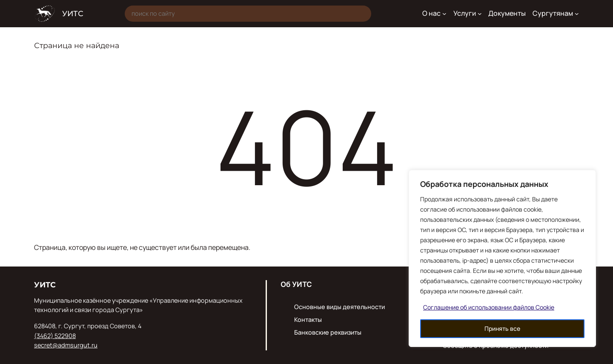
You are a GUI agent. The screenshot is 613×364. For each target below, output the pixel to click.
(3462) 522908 (55, 336)
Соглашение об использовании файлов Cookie (489, 307)
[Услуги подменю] (480, 14)
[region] (502, 258)
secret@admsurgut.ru (66, 345)
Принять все (502, 328)
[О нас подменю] (444, 14)
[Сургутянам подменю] (577, 14)
